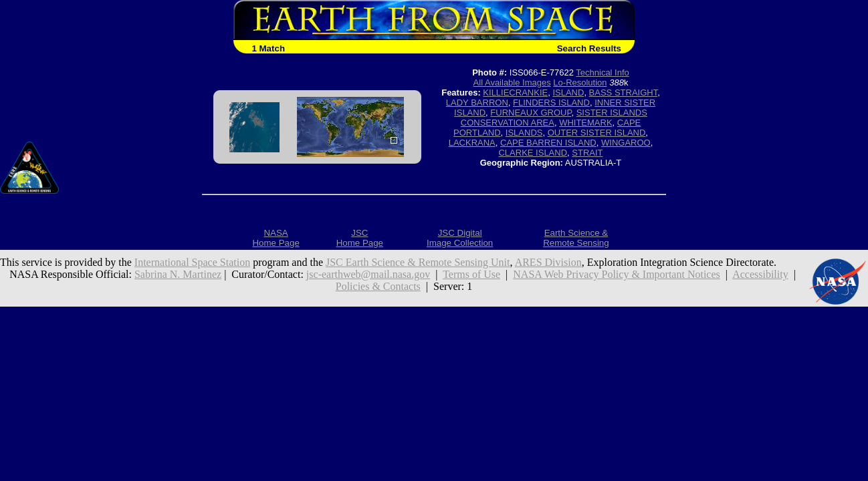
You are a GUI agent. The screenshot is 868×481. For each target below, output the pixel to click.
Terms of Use (471, 274)
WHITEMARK (585, 123)
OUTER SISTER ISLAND (597, 133)
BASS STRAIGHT (624, 93)
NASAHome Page (276, 238)
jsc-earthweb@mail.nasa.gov (368, 274)
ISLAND (568, 93)
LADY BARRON (477, 103)
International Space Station (192, 262)
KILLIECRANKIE (515, 93)
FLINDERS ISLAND (551, 103)
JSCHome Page (360, 238)
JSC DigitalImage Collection (460, 238)
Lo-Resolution (580, 83)
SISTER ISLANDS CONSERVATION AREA (554, 118)
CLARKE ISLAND (533, 153)
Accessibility (760, 274)
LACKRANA (472, 143)
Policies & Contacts (378, 286)
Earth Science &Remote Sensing (576, 238)
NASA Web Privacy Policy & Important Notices (617, 274)
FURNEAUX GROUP (531, 113)
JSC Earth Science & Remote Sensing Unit (418, 262)
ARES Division (548, 262)
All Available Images (512, 83)
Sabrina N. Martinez (178, 274)
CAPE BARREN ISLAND (548, 143)
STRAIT (587, 153)
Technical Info (603, 72)
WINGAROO (626, 143)
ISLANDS (524, 133)
